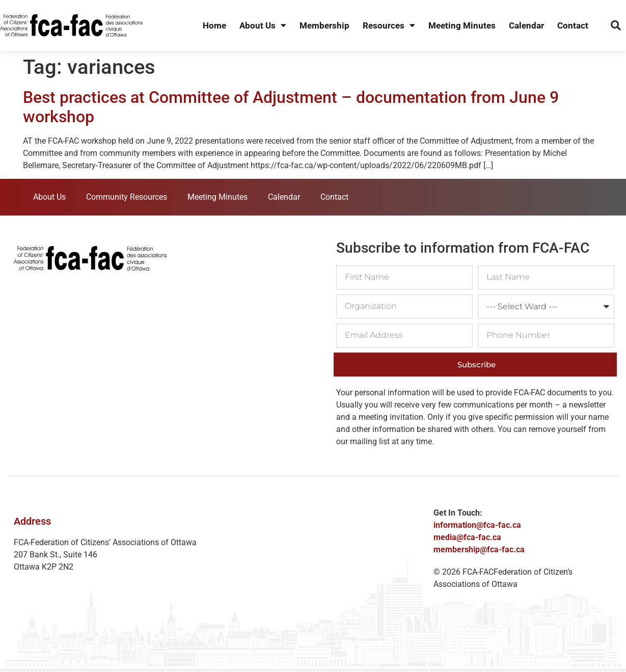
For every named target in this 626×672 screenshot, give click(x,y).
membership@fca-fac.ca (479, 549)
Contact (573, 25)
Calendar (526, 25)
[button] (616, 25)
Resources (389, 26)
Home (214, 25)
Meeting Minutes (462, 25)
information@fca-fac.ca (477, 525)
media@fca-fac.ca (467, 537)
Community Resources (127, 197)
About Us (263, 26)
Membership (324, 25)
